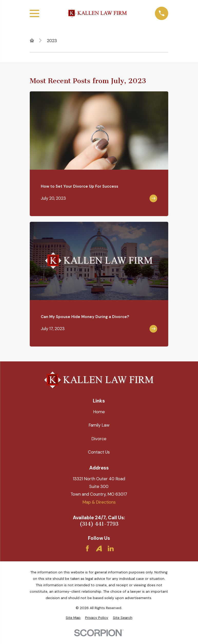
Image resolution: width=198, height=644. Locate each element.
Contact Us (99, 452)
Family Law (99, 425)
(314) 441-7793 (99, 524)
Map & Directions (99, 502)
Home (99, 412)
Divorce (99, 439)
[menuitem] (73, 618)
